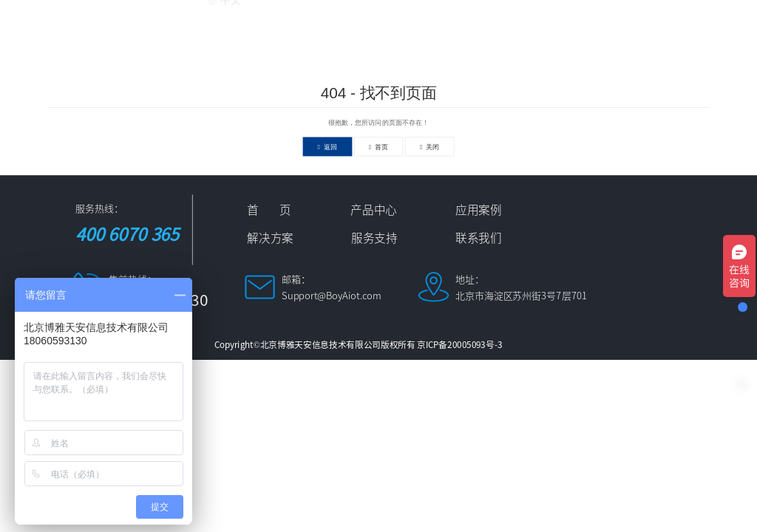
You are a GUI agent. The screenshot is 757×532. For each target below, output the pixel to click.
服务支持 (620, 23)
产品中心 (304, 23)
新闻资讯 (541, 23)
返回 (328, 146)
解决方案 (462, 23)
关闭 (430, 146)
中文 (224, 55)
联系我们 (699, 23)
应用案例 (383, 23)
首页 (379, 146)
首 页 (236, 23)
